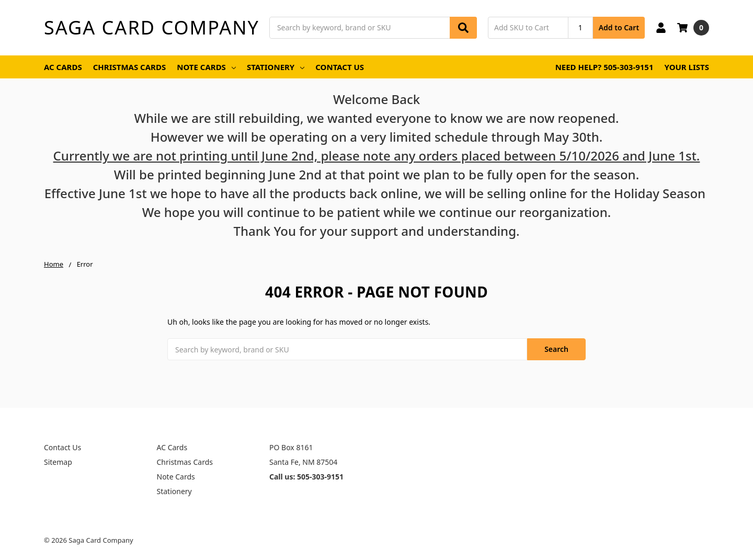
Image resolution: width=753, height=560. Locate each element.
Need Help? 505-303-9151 (604, 67)
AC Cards (63, 67)
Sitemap (58, 462)
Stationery (276, 67)
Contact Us (340, 67)
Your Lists (687, 67)
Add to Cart (619, 27)
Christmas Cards (130, 67)
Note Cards (206, 67)
